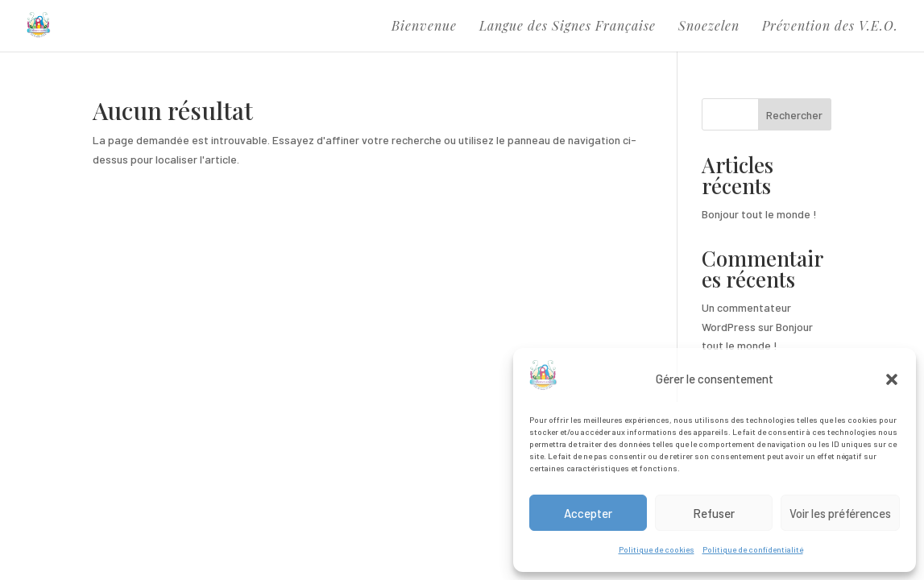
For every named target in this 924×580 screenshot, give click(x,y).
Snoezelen (709, 27)
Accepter (588, 513)
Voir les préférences (840, 513)
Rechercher (794, 115)
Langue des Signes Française (568, 27)
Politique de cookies (657, 549)
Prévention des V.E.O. (830, 27)
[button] (892, 379)
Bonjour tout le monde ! (759, 214)
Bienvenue (424, 27)
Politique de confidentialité (753, 549)
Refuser (714, 513)
